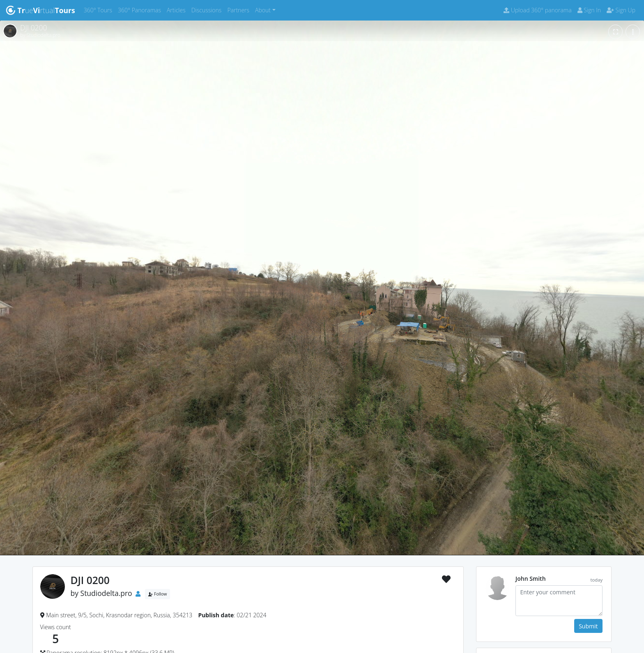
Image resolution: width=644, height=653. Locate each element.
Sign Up (621, 10)
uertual (40, 10)
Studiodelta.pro (106, 593)
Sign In (589, 10)
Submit (588, 626)
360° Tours (99, 10)
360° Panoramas (141, 10)
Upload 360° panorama (537, 10)
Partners (240, 10)
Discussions (208, 10)
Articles (178, 10)
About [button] (263, 10)
